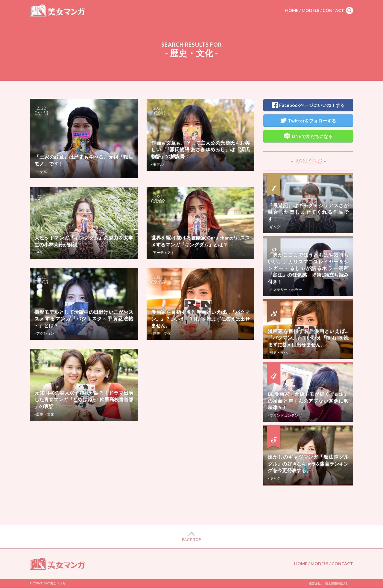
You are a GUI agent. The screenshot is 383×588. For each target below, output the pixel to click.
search (349, 10)
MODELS (310, 10)
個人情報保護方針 (337, 583)
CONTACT (333, 10)
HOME (292, 10)
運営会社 (315, 583)
